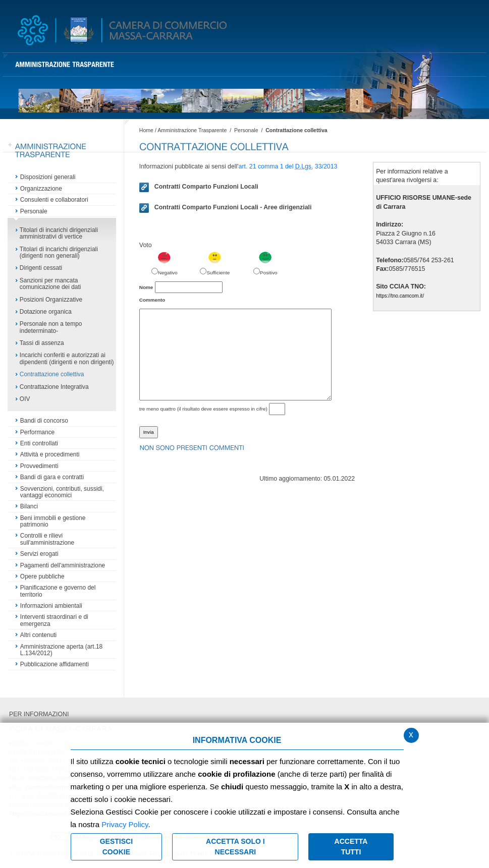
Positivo (268, 273)
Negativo (168, 273)
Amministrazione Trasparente (192, 130)
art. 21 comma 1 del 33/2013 (288, 166)
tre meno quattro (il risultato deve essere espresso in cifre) (203, 409)
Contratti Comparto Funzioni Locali (199, 187)
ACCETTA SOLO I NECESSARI (235, 847)
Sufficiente (218, 273)
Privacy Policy (125, 824)
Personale (246, 130)
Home (146, 130)
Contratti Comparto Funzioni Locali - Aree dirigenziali (225, 208)
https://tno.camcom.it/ (400, 296)
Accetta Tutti (351, 847)
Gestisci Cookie (116, 847)
